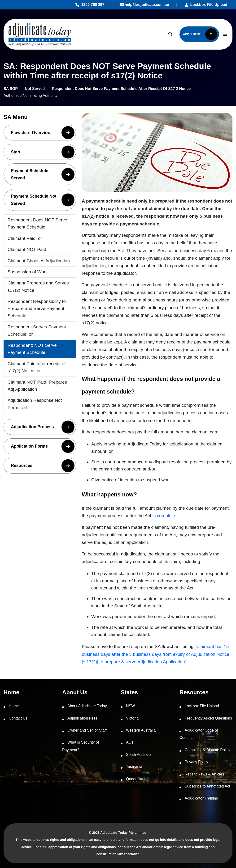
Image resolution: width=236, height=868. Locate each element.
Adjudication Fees (82, 718)
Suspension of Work (28, 272)
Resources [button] (43, 466)
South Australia (139, 755)
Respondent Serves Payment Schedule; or (37, 330)
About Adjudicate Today (87, 706)
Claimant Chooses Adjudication (39, 261)
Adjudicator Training (201, 798)
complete (166, 516)
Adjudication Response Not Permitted (35, 404)
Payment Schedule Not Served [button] (43, 200)
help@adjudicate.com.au (145, 5)
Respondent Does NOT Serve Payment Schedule (37, 223)
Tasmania (134, 767)
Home (14, 706)
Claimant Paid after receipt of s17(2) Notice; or (37, 367)
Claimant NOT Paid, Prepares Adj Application (37, 386)
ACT (130, 742)
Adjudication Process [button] (43, 427)
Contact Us (18, 718)
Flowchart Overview (43, 133)
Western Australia (141, 730)
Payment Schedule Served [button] (43, 174)
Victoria (132, 718)
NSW (130, 706)
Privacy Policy (197, 762)
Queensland (136, 779)
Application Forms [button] (43, 446)
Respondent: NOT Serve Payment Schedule (32, 349)
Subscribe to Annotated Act (207, 786)
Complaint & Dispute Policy (208, 750)
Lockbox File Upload (206, 5)
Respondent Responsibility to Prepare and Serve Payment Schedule (37, 309)
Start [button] (43, 152)
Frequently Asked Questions (208, 718)
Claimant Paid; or (25, 238)
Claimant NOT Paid (27, 249)
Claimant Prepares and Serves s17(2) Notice (38, 286)
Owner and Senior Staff (87, 730)
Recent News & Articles (204, 774)
